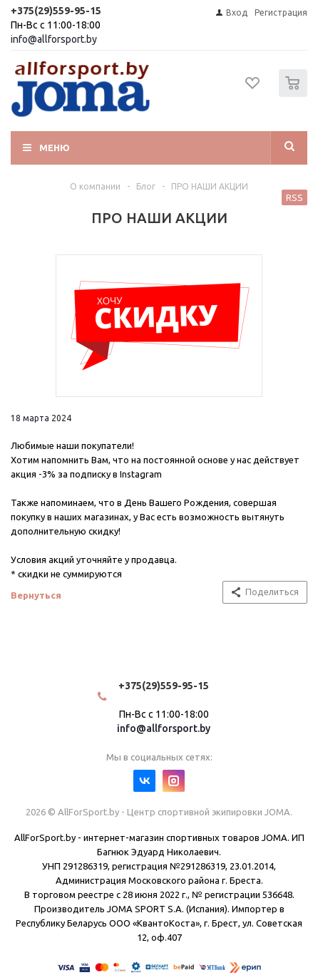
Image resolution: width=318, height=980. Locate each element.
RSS (294, 197)
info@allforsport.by (54, 39)
